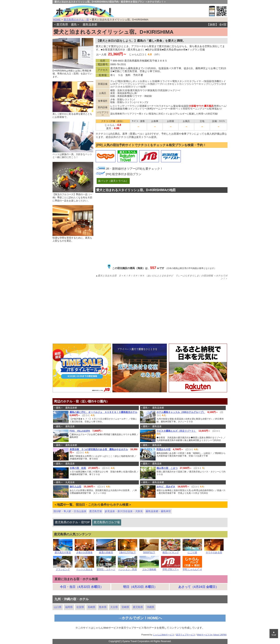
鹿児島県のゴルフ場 (107, 522)
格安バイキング (171, 551)
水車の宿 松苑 (78, 468)
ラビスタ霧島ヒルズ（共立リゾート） (176, 431)
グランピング (63, 568)
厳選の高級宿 (106, 551)
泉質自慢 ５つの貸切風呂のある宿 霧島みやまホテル (99, 449)
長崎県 (91, 607)
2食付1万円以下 (128, 551)
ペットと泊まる (84, 568)
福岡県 (69, 607)
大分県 (114, 607)
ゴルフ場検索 (149, 568)
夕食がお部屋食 (84, 551)
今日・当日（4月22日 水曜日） (82, 587)
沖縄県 (150, 607)
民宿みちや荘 (164, 449)
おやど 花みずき (166, 487)
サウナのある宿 (214, 551)
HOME (57, 20)
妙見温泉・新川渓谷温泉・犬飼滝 (124, 511)
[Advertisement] (140, 312)
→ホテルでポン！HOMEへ (140, 618)
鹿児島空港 (96, 511)
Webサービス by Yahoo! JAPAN (212, 635)
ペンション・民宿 (128, 568)
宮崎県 (125, 607)
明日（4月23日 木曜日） (140, 587)
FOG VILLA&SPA (80, 431)
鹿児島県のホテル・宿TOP (72, 522)
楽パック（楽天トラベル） (113, 181)
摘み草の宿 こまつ (167, 468)
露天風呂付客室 (63, 551)
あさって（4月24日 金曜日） (198, 587)
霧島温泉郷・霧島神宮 (158, 511)
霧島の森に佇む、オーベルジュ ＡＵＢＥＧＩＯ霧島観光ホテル (103, 412)
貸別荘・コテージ (106, 568)
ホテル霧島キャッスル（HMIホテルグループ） (181, 412)
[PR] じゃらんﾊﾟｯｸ (192, 568)
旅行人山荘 (75, 487)
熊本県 (103, 607)
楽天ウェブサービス (186, 635)
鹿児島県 (138, 607)
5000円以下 (149, 551)
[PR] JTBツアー (171, 568)
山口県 (58, 607)
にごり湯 (192, 551)
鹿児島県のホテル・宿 (76, 20)
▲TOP (274, 634)
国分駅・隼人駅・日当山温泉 (70, 511)
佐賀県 (80, 607)
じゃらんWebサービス (164, 635)
